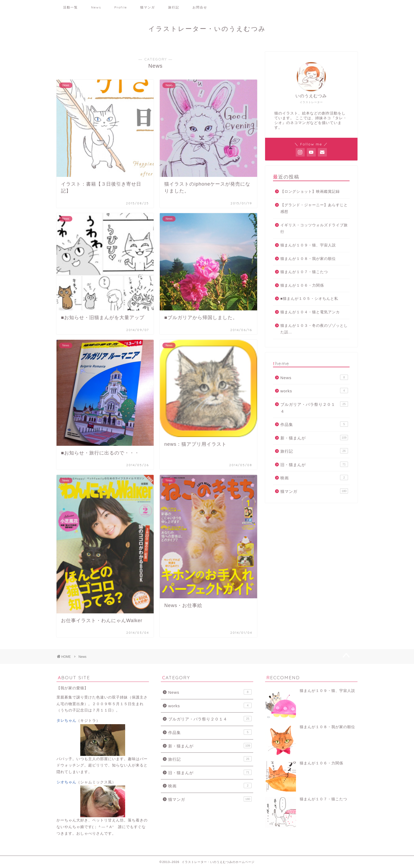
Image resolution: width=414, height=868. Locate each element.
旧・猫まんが (314, 464)
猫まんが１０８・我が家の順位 (308, 259)
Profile (121, 7)
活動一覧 (70, 7)
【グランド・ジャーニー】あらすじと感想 (314, 208)
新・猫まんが (314, 438)
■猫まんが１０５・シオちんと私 (309, 299)
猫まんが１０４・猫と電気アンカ (310, 312)
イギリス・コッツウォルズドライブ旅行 (314, 229)
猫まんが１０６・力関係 (302, 285)
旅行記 (174, 7)
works (314, 391)
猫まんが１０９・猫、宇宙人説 (308, 245)
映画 (314, 477)
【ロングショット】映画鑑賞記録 (310, 192)
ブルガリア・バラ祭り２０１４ (314, 407)
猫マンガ (148, 7)
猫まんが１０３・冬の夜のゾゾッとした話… (314, 329)
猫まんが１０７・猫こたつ (304, 272)
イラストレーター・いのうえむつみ (207, 29)
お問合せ (200, 7)
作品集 (314, 424)
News (96, 7)
